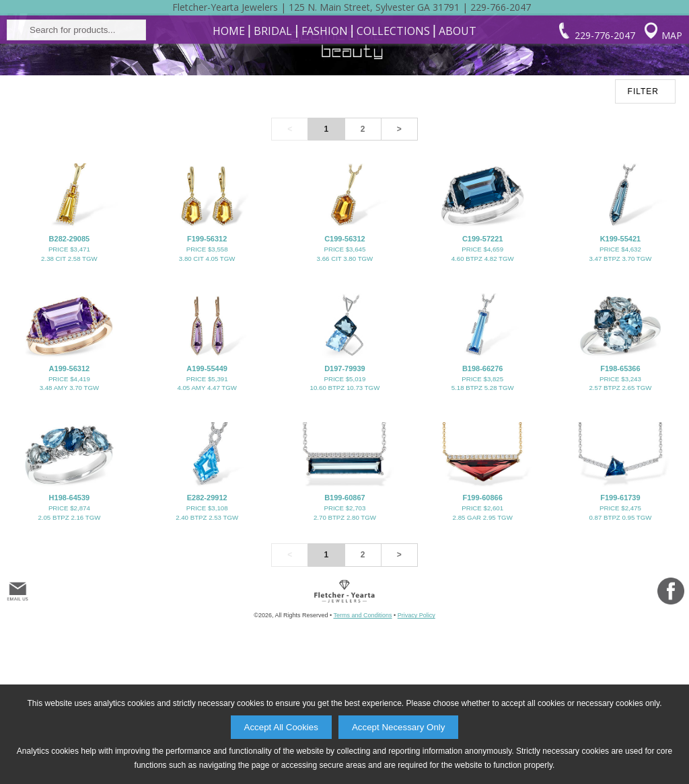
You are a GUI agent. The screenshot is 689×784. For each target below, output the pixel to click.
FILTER (643, 210)
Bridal (273, 106)
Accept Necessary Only (399, 727)
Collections (393, 106)
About (458, 106)
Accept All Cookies (281, 727)
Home (229, 106)
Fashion (325, 106)
